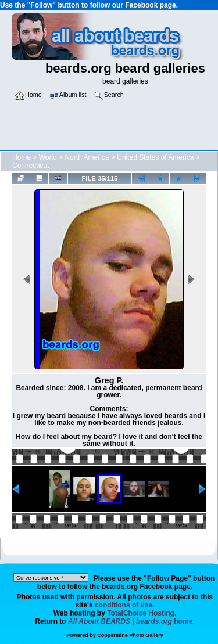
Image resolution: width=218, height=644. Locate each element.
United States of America (155, 157)
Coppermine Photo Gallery (130, 635)
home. (131, 621)
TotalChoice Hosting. (142, 613)
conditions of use (124, 605)
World (48, 157)
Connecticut (31, 166)
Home (22, 157)
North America (87, 157)
